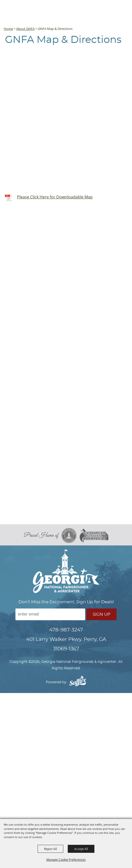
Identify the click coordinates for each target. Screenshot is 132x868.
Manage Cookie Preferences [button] (66, 860)
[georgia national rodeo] (94, 536)
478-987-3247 (66, 630)
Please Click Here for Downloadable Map (55, 197)
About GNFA (25, 29)
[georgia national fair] (71, 535)
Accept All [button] (81, 849)
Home (8, 29)
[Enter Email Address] (50, 614)
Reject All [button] (50, 849)
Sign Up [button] (101, 614)
